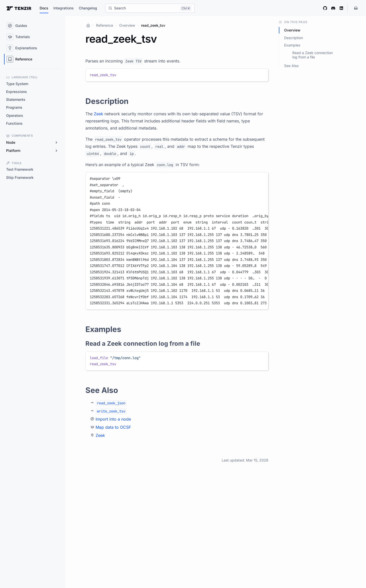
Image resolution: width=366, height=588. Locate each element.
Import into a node (113, 419)
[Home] (88, 25)
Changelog (88, 8)
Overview (127, 25)
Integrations (64, 8)
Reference (105, 25)
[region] (177, 241)
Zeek (98, 114)
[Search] (150, 8)
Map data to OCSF (113, 427)
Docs (44, 8)
